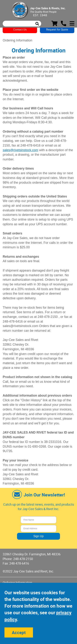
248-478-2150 (23, 559)
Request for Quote (57, 29)
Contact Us (20, 29)
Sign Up (39, 536)
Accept (19, 632)
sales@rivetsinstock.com (20, 150)
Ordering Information (17, 583)
